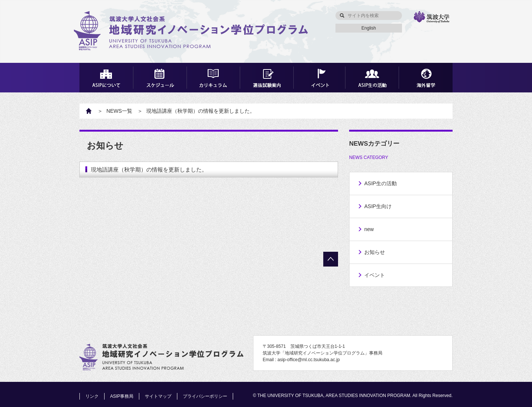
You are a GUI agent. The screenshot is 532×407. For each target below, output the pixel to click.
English (369, 28)
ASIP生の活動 (381, 183)
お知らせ (375, 252)
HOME (93, 111)
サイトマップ (158, 396)
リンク (92, 396)
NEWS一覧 (119, 111)
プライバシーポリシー (205, 396)
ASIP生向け (378, 206)
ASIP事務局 (122, 396)
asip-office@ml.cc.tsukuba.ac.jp (309, 360)
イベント (375, 275)
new (369, 229)
